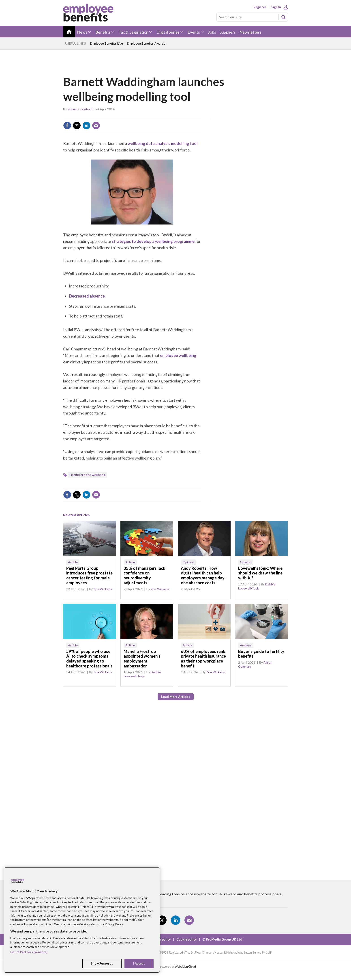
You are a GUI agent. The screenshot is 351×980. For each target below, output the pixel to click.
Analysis (246, 645)
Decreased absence (87, 296)
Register (260, 7)
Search (283, 17)
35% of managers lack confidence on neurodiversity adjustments (144, 575)
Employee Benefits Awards (146, 43)
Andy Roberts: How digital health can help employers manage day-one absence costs (203, 575)
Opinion (188, 562)
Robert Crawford (80, 109)
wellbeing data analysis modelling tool (163, 143)
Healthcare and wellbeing (87, 475)
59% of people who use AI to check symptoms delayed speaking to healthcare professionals (89, 659)
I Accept (139, 963)
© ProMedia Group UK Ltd (222, 939)
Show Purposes (102, 963)
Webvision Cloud (185, 967)
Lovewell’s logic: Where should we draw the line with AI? (260, 573)
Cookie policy (187, 939)
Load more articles (176, 697)
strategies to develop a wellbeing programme (153, 241)
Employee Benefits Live (106, 43)
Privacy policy (160, 939)
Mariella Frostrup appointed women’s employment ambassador (142, 659)
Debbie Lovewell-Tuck (257, 586)
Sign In (276, 7)
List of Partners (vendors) (29, 952)
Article (73, 562)
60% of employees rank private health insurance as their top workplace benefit (203, 659)
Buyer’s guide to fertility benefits (261, 654)
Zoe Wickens (103, 589)
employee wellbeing (178, 355)
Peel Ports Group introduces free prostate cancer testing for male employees (89, 575)
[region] (82, 920)
